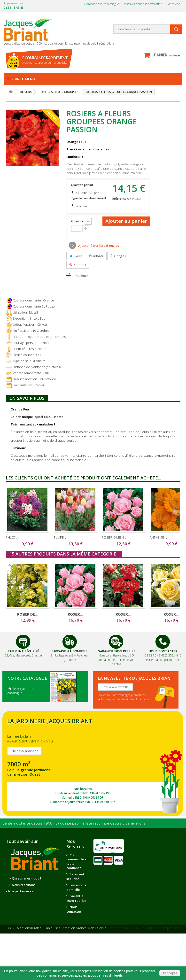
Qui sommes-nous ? (27, 878)
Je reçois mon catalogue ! (21, 691)
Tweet (76, 256)
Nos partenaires (21, 900)
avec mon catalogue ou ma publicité (45, 60)
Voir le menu (21, 79)
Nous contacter (74, 909)
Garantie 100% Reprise (116, 651)
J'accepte (170, 973)
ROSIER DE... (27, 614)
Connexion (173, 4)
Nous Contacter (163, 651)
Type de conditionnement (89, 198)
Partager (96, 256)
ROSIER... (75, 614)
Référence (119, 199)
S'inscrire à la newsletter (115, 687)
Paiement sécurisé (75, 876)
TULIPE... (60, 537)
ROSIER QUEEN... (114, 537)
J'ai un (13, 63)
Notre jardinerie (21, 907)
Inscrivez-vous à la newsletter (143, 4)
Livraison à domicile (70, 651)
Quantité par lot (82, 185)
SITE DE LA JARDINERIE (93, 764)
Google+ (118, 256)
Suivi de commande (75, 920)
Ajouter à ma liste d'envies (98, 246)
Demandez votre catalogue (102, 4)
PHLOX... (12, 537)
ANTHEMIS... (158, 537)
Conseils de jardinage (77, 942)
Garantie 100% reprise (76, 898)
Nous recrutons (24, 885)
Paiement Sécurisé (23, 651)
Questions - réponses (77, 953)
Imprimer (81, 276)
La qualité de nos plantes (31, 891)
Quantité (77, 221)
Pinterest (78, 265)
